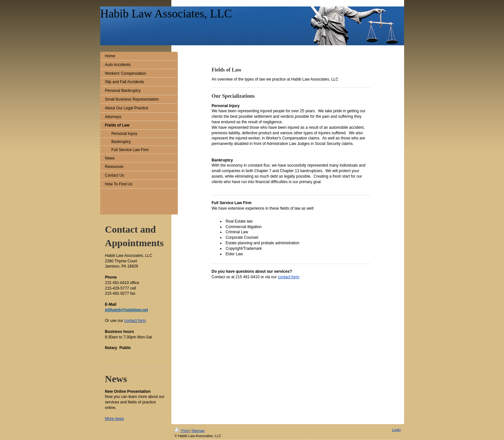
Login (397, 430)
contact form (288, 277)
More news (115, 419)
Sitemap (198, 431)
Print (182, 431)
